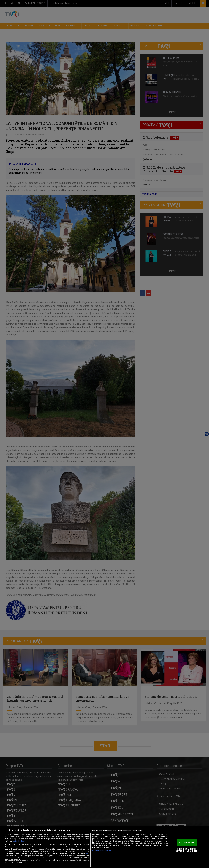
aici (87, 853)
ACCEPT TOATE (187, 842)
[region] (104, 847)
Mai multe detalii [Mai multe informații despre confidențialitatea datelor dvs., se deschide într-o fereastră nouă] (19, 841)
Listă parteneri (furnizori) (102, 851)
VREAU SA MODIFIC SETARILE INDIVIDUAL (187, 850)
